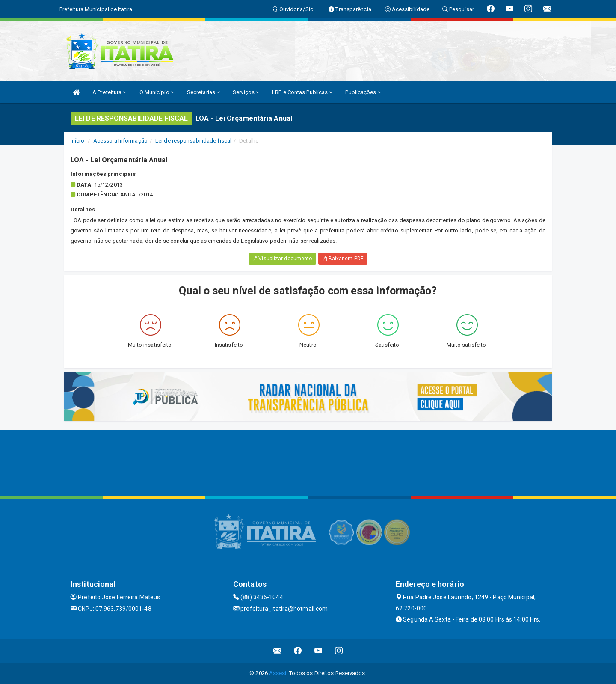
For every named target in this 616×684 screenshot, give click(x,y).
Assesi (278, 673)
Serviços (246, 92)
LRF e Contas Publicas (302, 92)
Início (77, 141)
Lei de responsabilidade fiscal (193, 141)
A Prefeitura (109, 92)
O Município (157, 92)
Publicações (363, 92)
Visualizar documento (282, 259)
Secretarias (203, 92)
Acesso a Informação (120, 141)
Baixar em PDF (343, 259)
